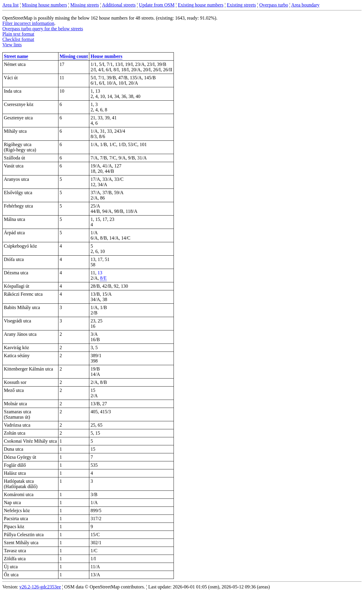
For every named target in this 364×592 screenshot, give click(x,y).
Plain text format (18, 34)
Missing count (74, 56)
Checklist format (18, 39)
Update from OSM (157, 5)
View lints (12, 45)
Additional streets (119, 5)
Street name (16, 56)
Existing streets (241, 5)
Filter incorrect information (28, 23)
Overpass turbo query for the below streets (43, 29)
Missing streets (85, 5)
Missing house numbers (44, 5)
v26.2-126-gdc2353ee (40, 587)
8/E (103, 278)
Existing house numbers (201, 5)
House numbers (106, 56)
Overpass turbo (274, 5)
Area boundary (306, 5)
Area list (11, 5)
